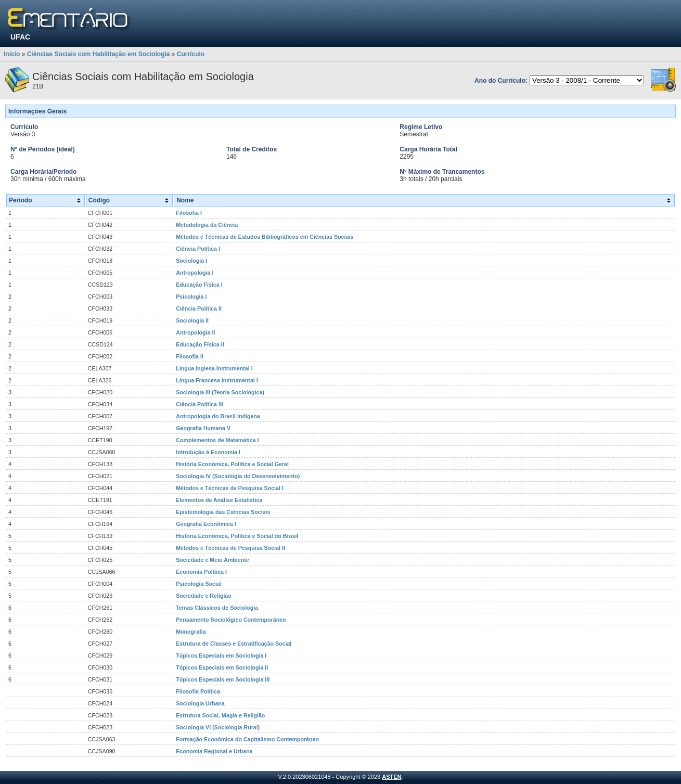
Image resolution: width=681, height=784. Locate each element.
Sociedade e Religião (204, 596)
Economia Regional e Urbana (214, 751)
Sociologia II (192, 320)
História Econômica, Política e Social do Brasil (237, 536)
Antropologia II (195, 332)
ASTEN (391, 777)
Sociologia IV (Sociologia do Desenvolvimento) (238, 476)
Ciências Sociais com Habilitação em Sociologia (99, 54)
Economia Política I (201, 572)
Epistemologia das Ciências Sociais (223, 512)
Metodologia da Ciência (207, 225)
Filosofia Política (198, 691)
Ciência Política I (198, 249)
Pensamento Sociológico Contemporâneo (231, 620)
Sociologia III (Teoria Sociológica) (220, 392)
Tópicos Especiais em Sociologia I (221, 656)
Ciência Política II (199, 309)
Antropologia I (195, 273)
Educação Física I (199, 285)
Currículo (191, 54)
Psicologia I (191, 297)
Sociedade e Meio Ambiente (213, 560)
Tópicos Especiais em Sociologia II (222, 667)
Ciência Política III (200, 404)
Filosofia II (190, 356)
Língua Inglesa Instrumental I (214, 368)
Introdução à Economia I (208, 452)
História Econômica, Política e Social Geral (232, 464)
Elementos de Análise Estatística (219, 500)
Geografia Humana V (203, 428)
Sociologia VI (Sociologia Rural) (218, 727)
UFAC (20, 37)
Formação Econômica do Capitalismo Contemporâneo (247, 739)
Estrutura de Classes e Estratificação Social (234, 644)
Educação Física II (200, 344)
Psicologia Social (199, 584)
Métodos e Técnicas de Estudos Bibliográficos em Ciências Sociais (265, 237)
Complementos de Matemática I (217, 440)
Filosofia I (189, 213)
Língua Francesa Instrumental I (217, 380)
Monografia (191, 632)
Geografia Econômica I (206, 524)
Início (12, 54)
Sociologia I (191, 261)
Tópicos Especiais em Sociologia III (223, 679)
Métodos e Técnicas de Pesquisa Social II (230, 548)
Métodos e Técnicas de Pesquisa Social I (230, 488)
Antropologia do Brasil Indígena (218, 416)
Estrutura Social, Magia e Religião (220, 715)
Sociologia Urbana (200, 703)
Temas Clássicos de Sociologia (217, 608)
